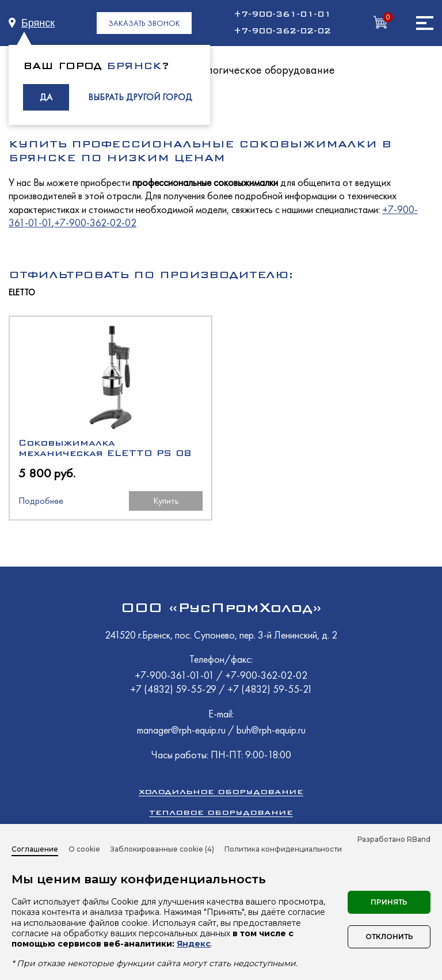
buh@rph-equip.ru (271, 730)
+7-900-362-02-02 (282, 31)
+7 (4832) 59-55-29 (174, 689)
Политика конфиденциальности (283, 849)
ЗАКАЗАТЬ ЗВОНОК (144, 23)
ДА (46, 97)
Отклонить (389, 937)
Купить (166, 501)
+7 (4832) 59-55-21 (270, 689)
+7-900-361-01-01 (282, 14)
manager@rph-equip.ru (181, 730)
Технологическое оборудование (258, 70)
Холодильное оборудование (221, 791)
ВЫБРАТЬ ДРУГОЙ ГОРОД (140, 97)
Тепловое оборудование (221, 812)
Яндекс (194, 944)
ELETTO (22, 293)
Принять (389, 902)
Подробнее (41, 501)
